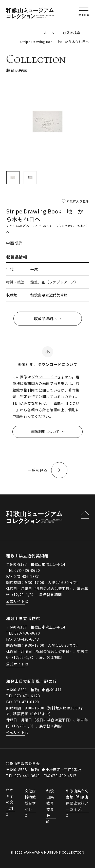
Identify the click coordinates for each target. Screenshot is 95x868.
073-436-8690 (27, 570)
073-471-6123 (27, 696)
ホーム (49, 33)
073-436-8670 (27, 633)
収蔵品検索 (72, 33)
